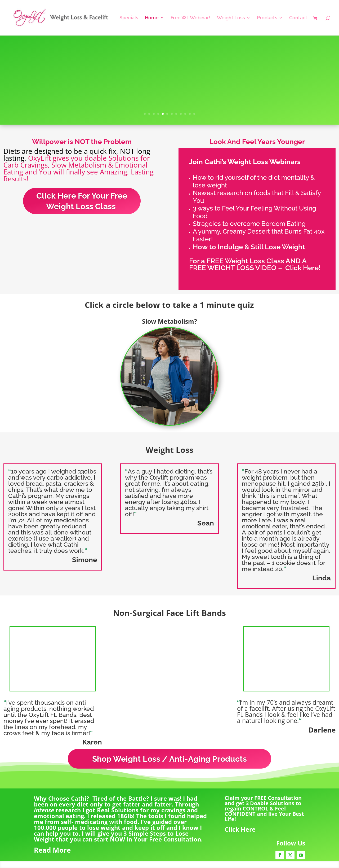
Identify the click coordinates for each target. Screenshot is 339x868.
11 (190, 114)
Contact (298, 18)
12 (194, 114)
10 (185, 114)
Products (267, 18)
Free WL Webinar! (190, 18)
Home (152, 18)
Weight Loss (231, 18)
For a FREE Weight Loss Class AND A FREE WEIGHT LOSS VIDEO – (248, 264)
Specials (129, 18)
